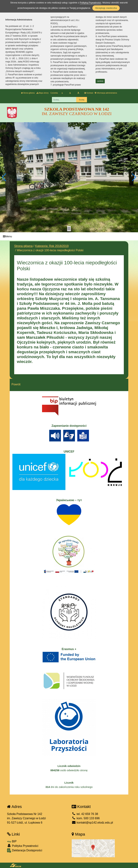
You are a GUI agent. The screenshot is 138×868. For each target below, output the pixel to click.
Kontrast (89, 93)
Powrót (16, 384)
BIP (12, 841)
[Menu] (69, 236)
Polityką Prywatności (90, 3)
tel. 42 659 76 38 (85, 814)
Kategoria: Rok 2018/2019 (52, 246)
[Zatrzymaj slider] (69, 229)
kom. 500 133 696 (86, 818)
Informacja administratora (106, 93)
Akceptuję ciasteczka (106, 8)
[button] (4, 177)
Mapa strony (43, 93)
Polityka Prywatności (23, 846)
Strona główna (28, 93)
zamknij (100, 81)
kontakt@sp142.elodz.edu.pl (92, 823)
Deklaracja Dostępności (25, 851)
